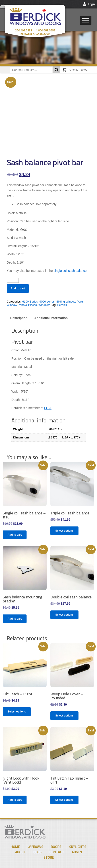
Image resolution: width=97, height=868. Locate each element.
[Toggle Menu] (86, 20)
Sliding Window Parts (70, 302)
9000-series (47, 302)
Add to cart (18, 289)
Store (49, 857)
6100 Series (30, 302)
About (21, 852)
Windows (44, 305)
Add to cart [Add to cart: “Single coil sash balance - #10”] (15, 535)
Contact (57, 852)
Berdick (62, 305)
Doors (56, 847)
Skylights (78, 847)
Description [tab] (19, 318)
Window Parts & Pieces (22, 305)
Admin (77, 852)
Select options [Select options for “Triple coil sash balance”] (64, 531)
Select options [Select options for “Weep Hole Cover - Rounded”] (64, 716)
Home (15, 847)
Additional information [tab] (51, 318)
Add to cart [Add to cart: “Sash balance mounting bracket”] (15, 619)
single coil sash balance (70, 271)
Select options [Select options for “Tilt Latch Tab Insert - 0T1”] (64, 800)
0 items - (78, 70)
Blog (38, 852)
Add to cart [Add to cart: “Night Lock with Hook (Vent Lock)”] (15, 800)
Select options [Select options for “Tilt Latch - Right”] (17, 712)
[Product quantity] (13, 280)
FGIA (48, 408)
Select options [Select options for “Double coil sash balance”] (64, 615)
